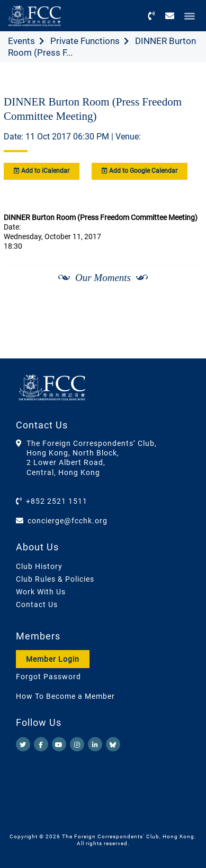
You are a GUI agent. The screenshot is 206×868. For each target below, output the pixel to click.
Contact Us (37, 604)
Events (21, 41)
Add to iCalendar (42, 171)
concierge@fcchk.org (68, 521)
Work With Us (41, 592)
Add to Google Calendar (140, 171)
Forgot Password (48, 677)
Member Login (53, 659)
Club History (39, 566)
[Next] (183, 305)
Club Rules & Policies (55, 579)
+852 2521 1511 (57, 501)
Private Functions (85, 41)
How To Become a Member (65, 696)
